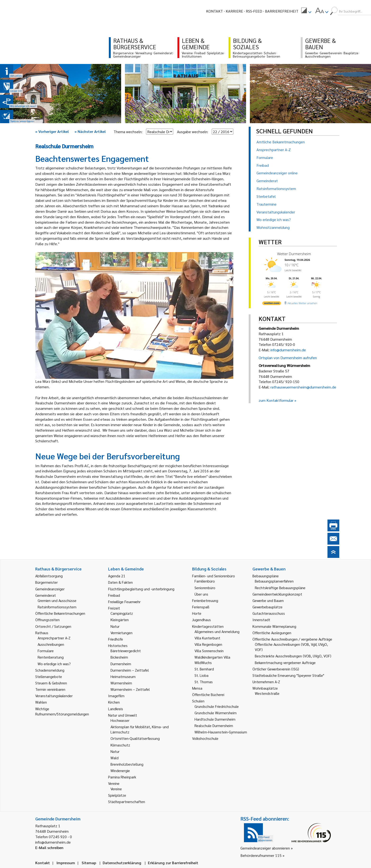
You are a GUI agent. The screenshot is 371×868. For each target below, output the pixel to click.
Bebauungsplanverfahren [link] (274, 581)
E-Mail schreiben (49, 848)
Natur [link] (115, 626)
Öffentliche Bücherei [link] (208, 694)
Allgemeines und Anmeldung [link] (217, 631)
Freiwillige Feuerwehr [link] (124, 602)
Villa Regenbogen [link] (208, 644)
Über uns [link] (201, 594)
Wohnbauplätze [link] (265, 688)
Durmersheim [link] (121, 664)
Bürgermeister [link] (46, 582)
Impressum (66, 863)
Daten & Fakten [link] (120, 582)
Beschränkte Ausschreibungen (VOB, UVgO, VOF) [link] (293, 656)
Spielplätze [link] (117, 795)
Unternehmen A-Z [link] (266, 682)
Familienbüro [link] (205, 581)
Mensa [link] (197, 688)
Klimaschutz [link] (120, 745)
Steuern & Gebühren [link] (51, 683)
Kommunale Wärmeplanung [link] (274, 626)
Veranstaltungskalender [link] (54, 696)
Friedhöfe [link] (116, 639)
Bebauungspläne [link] (266, 576)
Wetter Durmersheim (294, 254)
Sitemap (89, 863)
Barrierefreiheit (282, 11)
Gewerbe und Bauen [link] (268, 600)
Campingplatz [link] (122, 613)
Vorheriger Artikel (52, 131)
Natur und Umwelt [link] (123, 715)
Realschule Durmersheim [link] (214, 726)
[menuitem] (306, 11)
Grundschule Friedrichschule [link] (217, 706)
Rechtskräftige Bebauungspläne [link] (280, 588)
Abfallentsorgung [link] (49, 576)
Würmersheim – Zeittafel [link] (130, 689)
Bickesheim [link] (119, 657)
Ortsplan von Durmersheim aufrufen (288, 358)
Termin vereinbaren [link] (50, 689)
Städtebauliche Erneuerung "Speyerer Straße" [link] (288, 675)
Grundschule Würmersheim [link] (216, 713)
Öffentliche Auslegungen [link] (272, 633)
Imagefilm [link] (116, 696)
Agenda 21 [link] (117, 576)
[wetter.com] (272, 304)
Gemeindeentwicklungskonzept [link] (277, 594)
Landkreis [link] (116, 709)
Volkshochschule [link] (205, 738)
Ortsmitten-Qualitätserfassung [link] (135, 738)
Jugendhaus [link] (201, 620)
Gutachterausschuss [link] (269, 613)
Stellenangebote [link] (49, 676)
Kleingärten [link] (120, 620)
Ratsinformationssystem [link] (57, 607)
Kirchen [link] (114, 702)
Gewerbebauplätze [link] (267, 607)
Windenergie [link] (120, 771)
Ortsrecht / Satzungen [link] (53, 626)
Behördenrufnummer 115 (261, 855)
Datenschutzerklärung (122, 863)
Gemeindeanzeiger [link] (50, 589)
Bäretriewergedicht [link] (126, 651)
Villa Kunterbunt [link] (207, 638)
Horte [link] (197, 613)
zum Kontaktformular (276, 400)
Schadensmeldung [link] (50, 670)
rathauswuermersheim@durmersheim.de (303, 387)
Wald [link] (115, 758)
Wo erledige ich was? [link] (54, 664)
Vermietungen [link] (121, 633)
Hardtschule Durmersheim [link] (215, 719)
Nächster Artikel (90, 131)
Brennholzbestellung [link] (127, 764)
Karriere (234, 11)
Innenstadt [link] (261, 620)
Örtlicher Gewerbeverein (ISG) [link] (276, 669)
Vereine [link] (116, 789)
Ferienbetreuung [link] (205, 600)
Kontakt (214, 11)
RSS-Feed (254, 11)
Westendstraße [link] (267, 693)
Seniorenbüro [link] (205, 588)
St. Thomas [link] (204, 682)
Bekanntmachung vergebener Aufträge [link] (285, 662)
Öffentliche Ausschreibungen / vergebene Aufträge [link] (292, 639)
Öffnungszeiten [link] (47, 620)
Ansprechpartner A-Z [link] (54, 638)
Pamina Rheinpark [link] (122, 777)
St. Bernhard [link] (204, 669)
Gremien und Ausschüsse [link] (57, 600)
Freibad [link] (114, 595)
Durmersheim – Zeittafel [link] (130, 670)
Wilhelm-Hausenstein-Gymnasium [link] (221, 732)
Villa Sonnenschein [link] (209, 651)
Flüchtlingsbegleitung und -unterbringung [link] (141, 589)
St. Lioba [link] (201, 675)
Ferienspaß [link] (201, 607)
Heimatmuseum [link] (123, 676)
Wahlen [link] (41, 702)
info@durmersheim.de (288, 350)
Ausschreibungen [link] (51, 644)
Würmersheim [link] (121, 683)
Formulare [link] (46, 651)
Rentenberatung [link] (51, 657)
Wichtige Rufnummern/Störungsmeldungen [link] (62, 711)
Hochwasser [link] (120, 720)
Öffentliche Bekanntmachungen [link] (60, 613)
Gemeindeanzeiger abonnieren (265, 848)
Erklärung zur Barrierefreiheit (173, 863)
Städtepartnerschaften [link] (127, 802)
